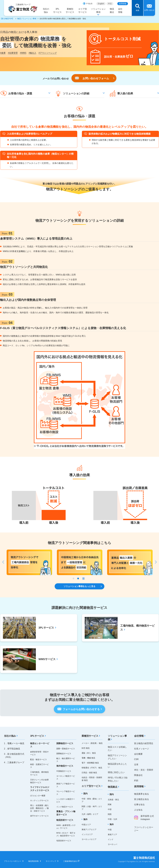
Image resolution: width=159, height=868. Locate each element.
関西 (110, 814)
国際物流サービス (65, 743)
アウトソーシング (48, 53)
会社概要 (138, 754)
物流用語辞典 (33, 861)
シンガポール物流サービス (66, 800)
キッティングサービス (39, 800)
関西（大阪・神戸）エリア (92, 808)
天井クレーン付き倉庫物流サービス (39, 781)
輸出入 (32, 53)
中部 (110, 809)
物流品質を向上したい (117, 765)
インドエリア (87, 834)
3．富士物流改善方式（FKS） (14, 756)
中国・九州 (112, 819)
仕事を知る (139, 805)
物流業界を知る (142, 794)
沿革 (136, 765)
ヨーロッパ (112, 844)
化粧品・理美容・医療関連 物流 (92, 779)
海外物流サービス (65, 766)
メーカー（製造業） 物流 (92, 743)
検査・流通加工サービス (39, 766)
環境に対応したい (116, 772)
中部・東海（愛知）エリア (92, 800)
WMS (23, 53)
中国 (110, 830)
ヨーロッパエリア (89, 839)
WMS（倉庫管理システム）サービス (66, 827)
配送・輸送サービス (38, 759)
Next (155, 562)
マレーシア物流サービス (66, 793)
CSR (136, 759)
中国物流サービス (64, 771)
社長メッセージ (142, 749)
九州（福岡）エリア (90, 814)
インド (111, 839)
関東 (110, 804)
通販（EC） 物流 (89, 753)
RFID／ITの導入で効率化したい (118, 779)
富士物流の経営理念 (144, 743)
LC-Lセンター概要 (38, 796)
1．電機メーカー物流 (14, 743)
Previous (4, 562)
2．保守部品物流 (12, 749)
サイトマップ (51, 861)
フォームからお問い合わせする (81, 709)
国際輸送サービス (64, 754)
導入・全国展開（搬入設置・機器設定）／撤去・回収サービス (39, 808)
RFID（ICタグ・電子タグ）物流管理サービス (66, 834)
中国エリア (86, 825)
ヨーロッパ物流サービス (66, 777)
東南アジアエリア (89, 829)
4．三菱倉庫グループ (14, 762)
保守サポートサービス (39, 816)
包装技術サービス (64, 841)
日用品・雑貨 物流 (89, 773)
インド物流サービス (65, 807)
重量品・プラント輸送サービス (66, 813)
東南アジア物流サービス (66, 785)
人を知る (138, 810)
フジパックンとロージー (144, 829)
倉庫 (3, 53)
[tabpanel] (130, 562)
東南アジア (112, 835)
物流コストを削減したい (117, 749)
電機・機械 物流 (88, 758)
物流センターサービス (40, 745)
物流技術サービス (65, 820)
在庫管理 (13, 53)
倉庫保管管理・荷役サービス (39, 753)
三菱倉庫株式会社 (70, 861)
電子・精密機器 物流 (90, 763)
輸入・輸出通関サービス (66, 760)
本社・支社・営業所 (144, 770)
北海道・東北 (113, 800)
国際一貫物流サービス (66, 749)
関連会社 (138, 775)
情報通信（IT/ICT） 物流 (92, 768)
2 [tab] (78, 578)
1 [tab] (73, 578)
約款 (136, 780)
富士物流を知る (142, 799)
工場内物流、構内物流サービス (39, 773)
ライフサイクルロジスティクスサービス (40, 789)
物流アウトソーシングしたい (117, 757)
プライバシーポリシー (13, 861)
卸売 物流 (86, 748)
